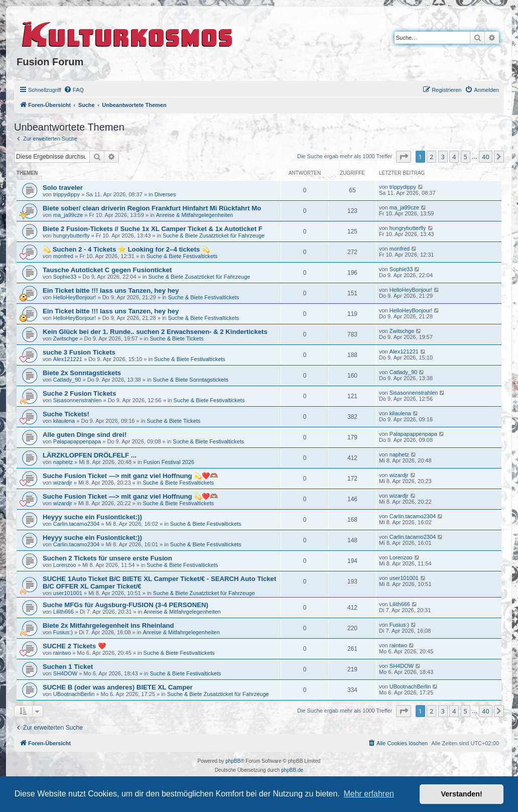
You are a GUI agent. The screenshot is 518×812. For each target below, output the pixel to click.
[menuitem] (74, 90)
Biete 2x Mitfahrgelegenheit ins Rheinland (108, 625)
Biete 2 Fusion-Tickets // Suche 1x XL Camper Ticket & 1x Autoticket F (153, 229)
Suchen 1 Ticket (68, 667)
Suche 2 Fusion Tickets (79, 393)
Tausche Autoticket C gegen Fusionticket (107, 270)
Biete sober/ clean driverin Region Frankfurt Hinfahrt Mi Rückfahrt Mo (152, 208)
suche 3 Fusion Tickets (79, 352)
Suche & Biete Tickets (176, 338)
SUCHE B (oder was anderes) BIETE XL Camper (118, 687)
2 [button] (431, 157)
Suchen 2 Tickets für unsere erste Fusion (107, 558)
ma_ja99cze (68, 215)
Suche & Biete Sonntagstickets (191, 380)
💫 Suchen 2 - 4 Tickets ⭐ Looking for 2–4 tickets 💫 (126, 249)
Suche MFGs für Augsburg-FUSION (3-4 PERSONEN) (125, 605)
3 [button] (443, 157)
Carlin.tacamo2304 (76, 524)
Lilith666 (63, 612)
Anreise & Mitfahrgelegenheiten (195, 215)
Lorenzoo (65, 565)
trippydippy (67, 194)
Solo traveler (63, 188)
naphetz (63, 462)
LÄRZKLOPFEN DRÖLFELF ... (90, 455)
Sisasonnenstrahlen (78, 400)
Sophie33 (65, 277)
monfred (63, 256)
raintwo (62, 653)
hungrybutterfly (72, 236)
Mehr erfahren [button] (369, 794)
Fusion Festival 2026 (169, 462)
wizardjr (63, 483)
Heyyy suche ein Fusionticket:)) (92, 517)
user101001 (68, 593)
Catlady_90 (67, 380)
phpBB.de (292, 770)
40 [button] (486, 157)
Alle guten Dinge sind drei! (85, 435)
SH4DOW (65, 673)
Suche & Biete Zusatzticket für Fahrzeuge (214, 236)
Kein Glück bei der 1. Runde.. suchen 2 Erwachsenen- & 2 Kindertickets (155, 332)
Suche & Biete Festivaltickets (182, 256)
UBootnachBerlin (74, 694)
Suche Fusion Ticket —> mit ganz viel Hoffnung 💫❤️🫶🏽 (130, 476)
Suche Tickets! (66, 414)
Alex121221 (68, 359)
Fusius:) (63, 632)
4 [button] (454, 157)
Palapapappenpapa (77, 441)
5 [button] (466, 157)
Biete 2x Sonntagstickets (82, 373)
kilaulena (64, 421)
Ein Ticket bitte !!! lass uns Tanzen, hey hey (111, 291)
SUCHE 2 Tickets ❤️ (74, 646)
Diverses (165, 194)
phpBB (233, 761)
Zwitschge (66, 338)
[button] (404, 157)
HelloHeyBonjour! (75, 297)
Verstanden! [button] (462, 794)
